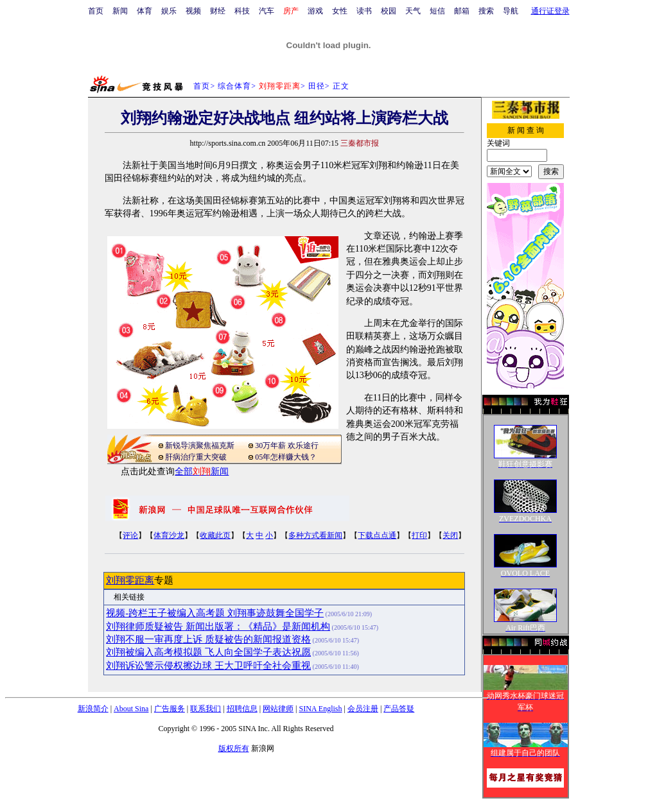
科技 (242, 11)
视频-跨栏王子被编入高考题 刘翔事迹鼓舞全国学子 (215, 613)
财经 (218, 11)
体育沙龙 (169, 535)
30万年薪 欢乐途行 (287, 445)
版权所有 (234, 748)
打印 (419, 535)
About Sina (131, 709)
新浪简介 (93, 709)
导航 (511, 11)
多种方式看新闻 (315, 535)
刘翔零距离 (130, 580)
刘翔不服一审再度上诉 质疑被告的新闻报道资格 (208, 639)
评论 (130, 535)
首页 (96, 11)
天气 (413, 11)
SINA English (320, 709)
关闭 (450, 535)
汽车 (267, 11)
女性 (340, 11)
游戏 (315, 11)
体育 (145, 11)
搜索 (486, 11)
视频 (193, 11)
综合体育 (234, 86)
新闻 (120, 11)
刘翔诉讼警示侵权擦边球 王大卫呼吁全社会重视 (208, 666)
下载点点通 (377, 535)
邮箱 (462, 11)
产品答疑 (399, 709)
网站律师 (278, 709)
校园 (389, 11)
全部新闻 (202, 471)
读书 (364, 11)
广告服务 (170, 709)
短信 (437, 11)
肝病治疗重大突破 (196, 457)
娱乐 (169, 11)
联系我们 (206, 709)
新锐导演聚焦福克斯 (200, 445)
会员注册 (363, 709)
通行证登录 (550, 11)
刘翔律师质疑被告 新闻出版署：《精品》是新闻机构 (218, 626)
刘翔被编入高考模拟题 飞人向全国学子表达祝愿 (208, 652)
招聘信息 (242, 709)
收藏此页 (215, 535)
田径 (317, 86)
